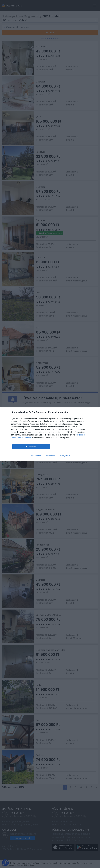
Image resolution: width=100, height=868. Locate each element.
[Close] (95, 412)
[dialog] (50, 434)
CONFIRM (31, 447)
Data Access (50, 456)
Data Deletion (35, 456)
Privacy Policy (65, 456)
